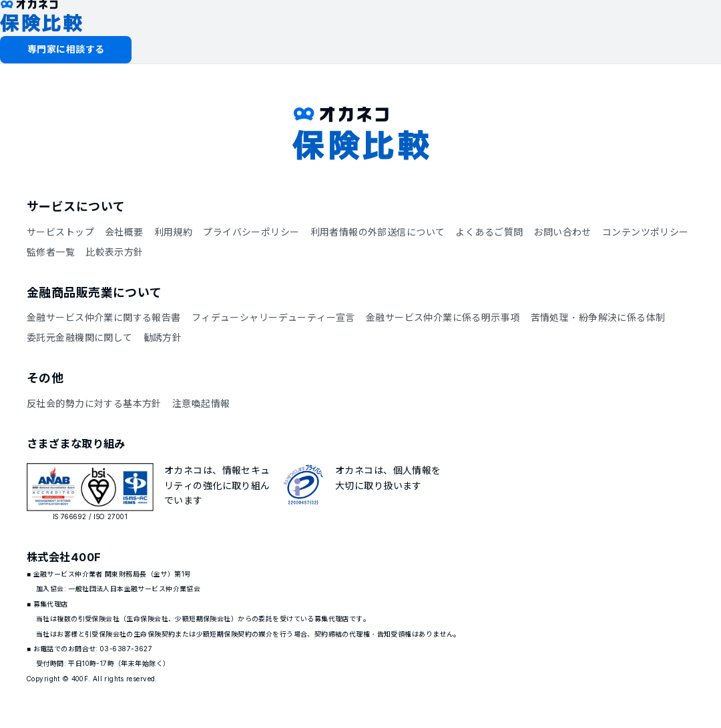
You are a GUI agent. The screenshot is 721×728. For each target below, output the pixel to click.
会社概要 (124, 232)
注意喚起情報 (201, 403)
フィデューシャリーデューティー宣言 (273, 317)
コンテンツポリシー (646, 232)
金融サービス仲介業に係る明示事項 (443, 317)
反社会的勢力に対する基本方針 (94, 403)
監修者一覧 (51, 252)
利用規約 (174, 232)
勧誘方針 (163, 337)
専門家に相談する (66, 49)
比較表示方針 (114, 252)
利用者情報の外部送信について (378, 232)
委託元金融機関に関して (80, 337)
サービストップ (60, 232)
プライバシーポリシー (251, 232)
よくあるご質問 (489, 232)
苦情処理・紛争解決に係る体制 (598, 317)
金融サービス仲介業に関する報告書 (104, 317)
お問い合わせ (562, 232)
